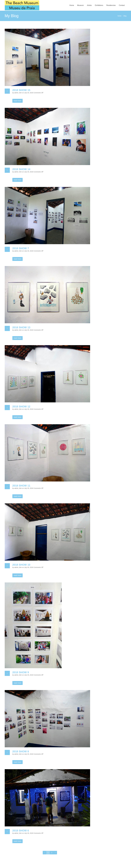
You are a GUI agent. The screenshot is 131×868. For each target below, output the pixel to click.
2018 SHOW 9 (21, 672)
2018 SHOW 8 (21, 751)
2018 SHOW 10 (21, 565)
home (119, 16)
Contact (122, 5)
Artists (89, 5)
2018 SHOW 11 (21, 486)
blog (125, 16)
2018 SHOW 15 (21, 90)
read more (18, 101)
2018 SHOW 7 (21, 248)
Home (72, 5)
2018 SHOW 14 (21, 169)
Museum (80, 5)
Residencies (111, 5)
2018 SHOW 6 (21, 831)
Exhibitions (99, 5)
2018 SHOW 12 (21, 407)
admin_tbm (18, 93)
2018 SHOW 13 (21, 327)
